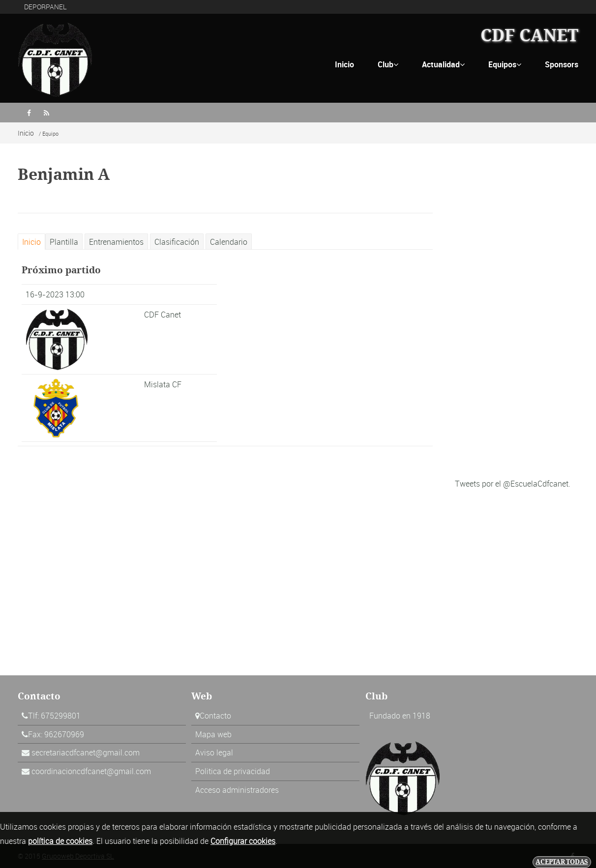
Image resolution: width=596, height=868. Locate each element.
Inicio (344, 64)
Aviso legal (214, 752)
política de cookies (60, 841)
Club (388, 64)
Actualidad (443, 64)
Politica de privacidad (233, 771)
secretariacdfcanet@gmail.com (86, 752)
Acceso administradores (237, 790)
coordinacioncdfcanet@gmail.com (91, 771)
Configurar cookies (243, 841)
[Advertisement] (517, 322)
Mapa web (213, 734)
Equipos (505, 64)
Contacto (215, 716)
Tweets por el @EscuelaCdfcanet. (513, 484)
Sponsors (562, 64)
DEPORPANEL (45, 7)
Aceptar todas (562, 862)
